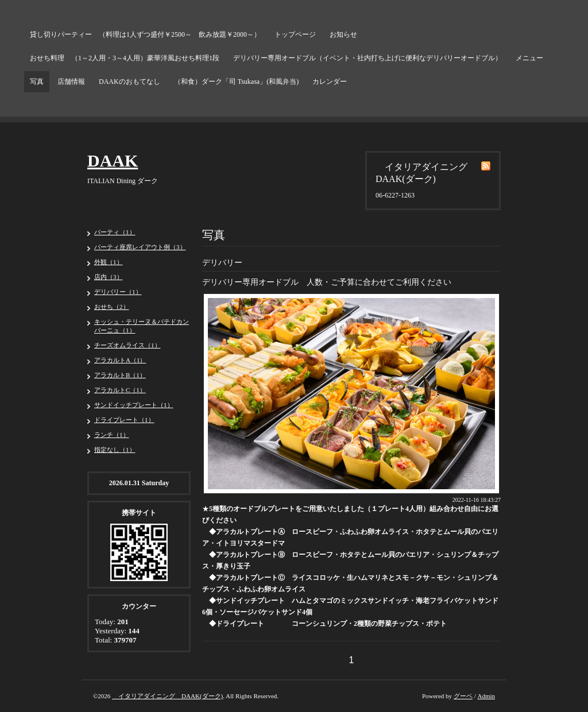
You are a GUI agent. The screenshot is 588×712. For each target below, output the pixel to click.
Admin (486, 696)
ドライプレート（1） (124, 420)
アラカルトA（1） (120, 360)
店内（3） (109, 277)
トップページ (295, 34)
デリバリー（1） (118, 292)
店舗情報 (71, 82)
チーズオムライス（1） (127, 345)
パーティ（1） (115, 232)
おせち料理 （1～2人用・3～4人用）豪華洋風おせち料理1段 (125, 58)
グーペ (463, 696)
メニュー (529, 58)
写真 (37, 82)
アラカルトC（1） (120, 390)
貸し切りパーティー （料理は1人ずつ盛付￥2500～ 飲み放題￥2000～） (145, 34)
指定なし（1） (115, 450)
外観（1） (109, 262)
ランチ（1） (112, 435)
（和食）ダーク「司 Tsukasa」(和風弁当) (236, 82)
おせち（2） (112, 307)
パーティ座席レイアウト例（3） (140, 247)
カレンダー (330, 82)
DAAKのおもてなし (129, 82)
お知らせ (343, 34)
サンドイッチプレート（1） (134, 405)
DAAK (113, 160)
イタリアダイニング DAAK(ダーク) (167, 696)
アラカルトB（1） (120, 375)
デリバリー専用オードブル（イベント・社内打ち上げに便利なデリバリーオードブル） (367, 58)
